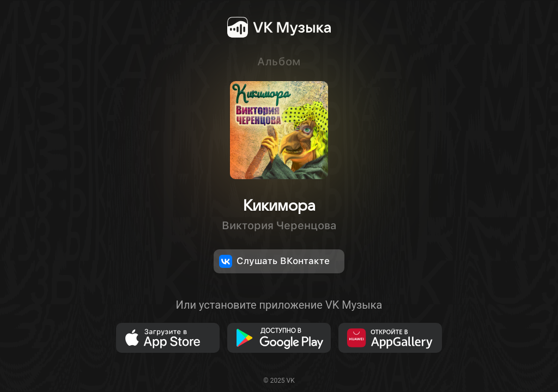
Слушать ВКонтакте (274, 261)
